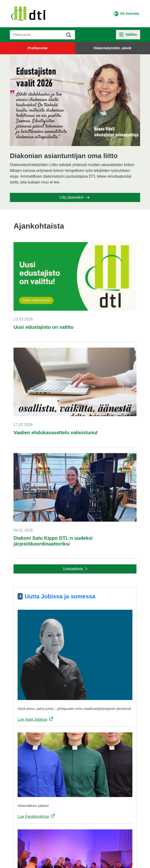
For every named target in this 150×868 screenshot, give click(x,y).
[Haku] (42, 35)
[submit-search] (69, 35)
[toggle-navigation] (128, 35)
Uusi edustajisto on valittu (44, 327)
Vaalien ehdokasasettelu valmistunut (56, 433)
